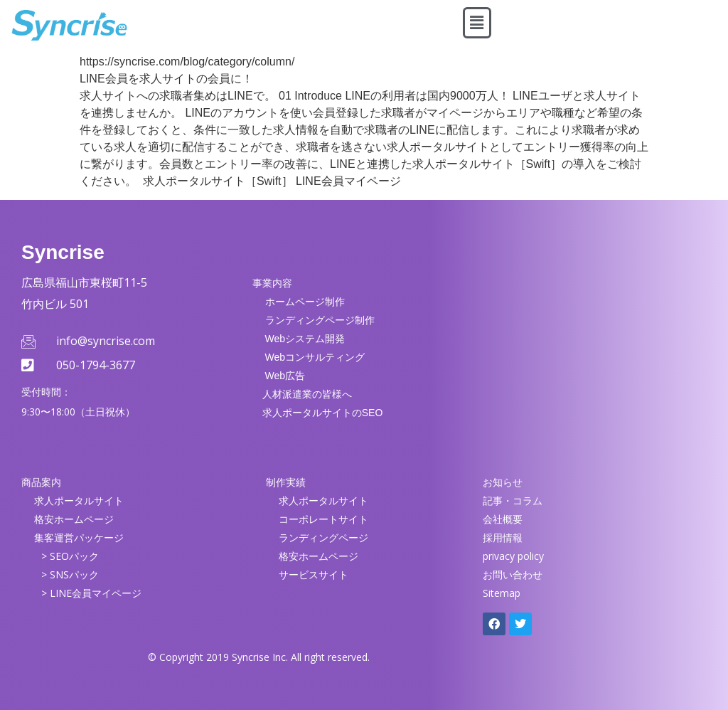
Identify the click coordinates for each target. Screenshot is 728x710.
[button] (477, 23)
